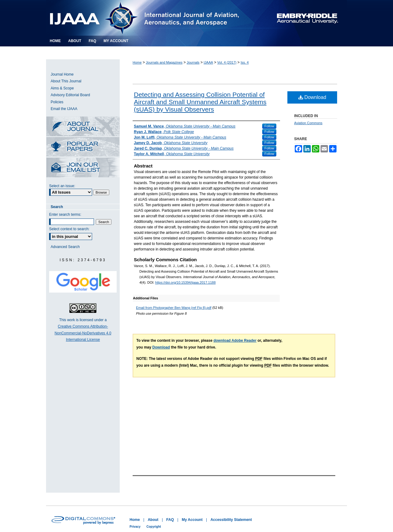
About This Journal (66, 81)
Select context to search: (69, 229)
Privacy (135, 527)
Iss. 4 (245, 62)
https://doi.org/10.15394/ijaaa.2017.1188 (185, 282)
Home (137, 62)
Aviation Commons (308, 123)
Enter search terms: (65, 215)
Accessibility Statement (231, 520)
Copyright (154, 527)
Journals (193, 62)
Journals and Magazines (164, 62)
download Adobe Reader (235, 341)
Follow (269, 126)
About (153, 520)
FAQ (170, 520)
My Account (192, 520)
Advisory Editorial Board (70, 95)
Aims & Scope (62, 88)
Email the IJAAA (64, 109)
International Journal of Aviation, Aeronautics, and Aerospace (152, 18)
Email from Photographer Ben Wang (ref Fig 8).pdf (174, 308)
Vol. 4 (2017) (227, 62)
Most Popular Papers (83, 147)
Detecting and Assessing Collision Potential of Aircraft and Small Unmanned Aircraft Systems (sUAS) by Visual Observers (200, 102)
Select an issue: (62, 186)
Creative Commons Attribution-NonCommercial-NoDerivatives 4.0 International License (83, 333)
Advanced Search (65, 247)
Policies (57, 102)
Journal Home (62, 74)
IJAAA (208, 62)
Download (312, 97)
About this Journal (83, 127)
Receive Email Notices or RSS (83, 168)
